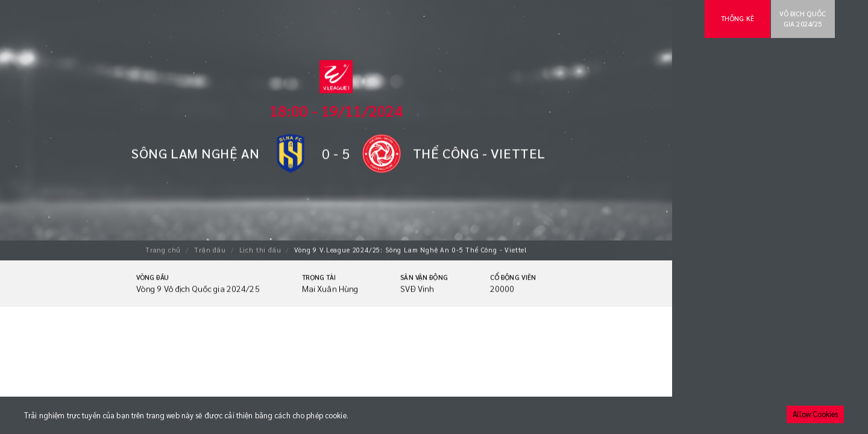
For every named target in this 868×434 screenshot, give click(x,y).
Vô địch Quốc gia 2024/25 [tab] (803, 19)
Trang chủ (163, 249)
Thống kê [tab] (737, 18)
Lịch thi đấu (260, 249)
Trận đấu (210, 249)
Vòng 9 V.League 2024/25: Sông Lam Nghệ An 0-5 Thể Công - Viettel (410, 249)
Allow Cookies (815, 414)
